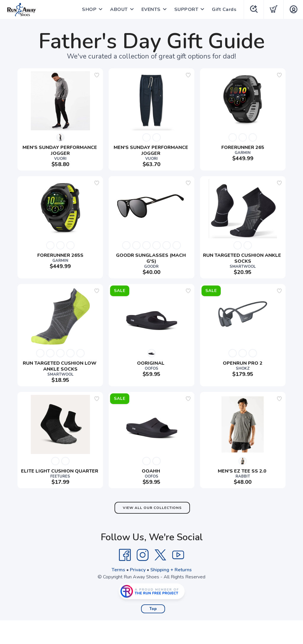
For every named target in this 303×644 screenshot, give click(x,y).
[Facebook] (125, 555)
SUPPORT (186, 9)
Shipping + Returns (171, 570)
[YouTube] (178, 555)
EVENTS (151, 9)
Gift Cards (224, 9)
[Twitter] (160, 555)
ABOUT (119, 9)
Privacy (138, 570)
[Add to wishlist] (97, 75)
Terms (118, 570)
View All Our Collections (152, 508)
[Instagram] (143, 555)
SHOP (89, 9)
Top (153, 609)
